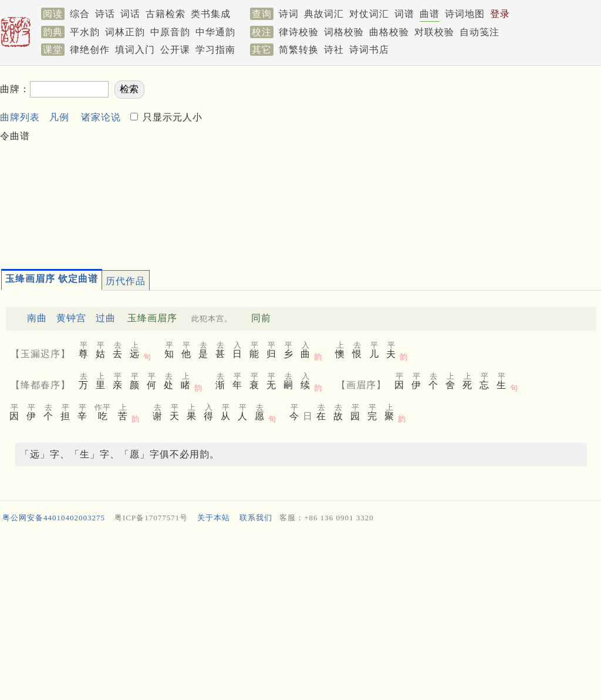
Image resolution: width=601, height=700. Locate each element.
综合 (80, 14)
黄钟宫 (71, 318)
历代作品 (126, 281)
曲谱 (430, 14)
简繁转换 (299, 50)
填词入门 (135, 50)
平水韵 (85, 32)
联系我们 (256, 518)
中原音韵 (170, 32)
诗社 (334, 50)
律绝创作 (90, 50)
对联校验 (434, 32)
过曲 (106, 318)
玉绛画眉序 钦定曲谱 (52, 279)
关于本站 (214, 518)
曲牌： (15, 89)
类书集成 (211, 14)
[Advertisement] (403, 162)
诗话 (105, 14)
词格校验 (344, 32)
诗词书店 (369, 50)
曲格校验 (389, 32)
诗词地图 (465, 14)
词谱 (404, 14)
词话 (130, 14)
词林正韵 (125, 32)
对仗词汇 (369, 14)
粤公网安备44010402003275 (54, 518)
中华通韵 (215, 32)
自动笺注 (480, 32)
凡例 (59, 117)
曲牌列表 (20, 117)
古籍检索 (166, 14)
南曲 (37, 318)
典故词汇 (324, 14)
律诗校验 (299, 32)
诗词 (289, 14)
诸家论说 (101, 117)
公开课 (175, 50)
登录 (500, 14)
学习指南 (215, 50)
